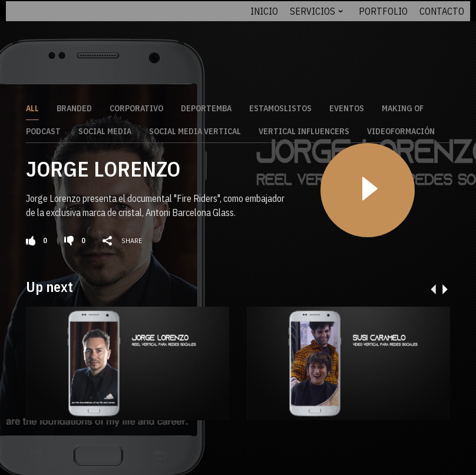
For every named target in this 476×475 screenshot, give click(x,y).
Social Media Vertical (195, 129)
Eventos (347, 106)
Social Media (105, 129)
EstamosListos (280, 106)
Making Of (403, 106)
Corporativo (136, 106)
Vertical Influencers (304, 129)
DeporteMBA (206, 106)
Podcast (43, 129)
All (32, 106)
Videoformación (401, 129)
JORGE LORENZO (103, 166)
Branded (74, 106)
